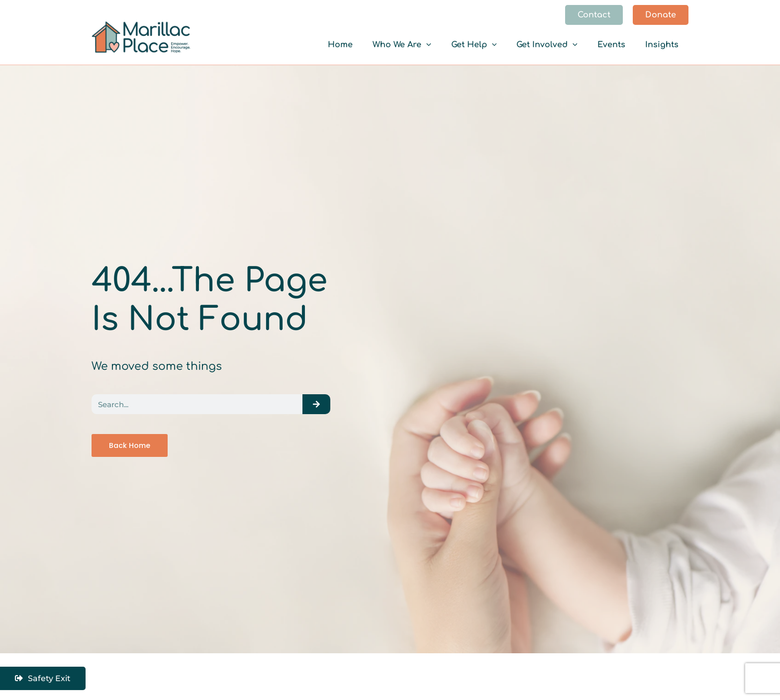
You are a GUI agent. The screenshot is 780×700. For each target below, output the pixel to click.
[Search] (316, 404)
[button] (594, 15)
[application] (452, 45)
